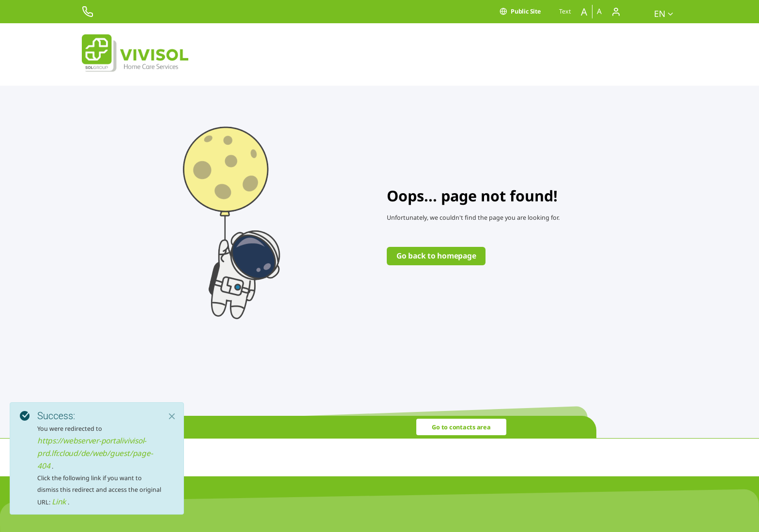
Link (60, 502)
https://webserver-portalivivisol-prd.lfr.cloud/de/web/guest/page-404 (95, 453)
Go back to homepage (436, 256)
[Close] (172, 416)
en (664, 14)
